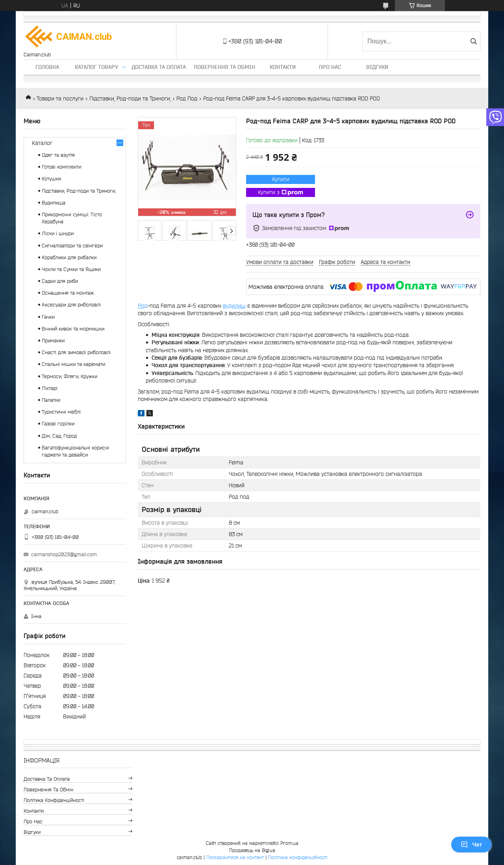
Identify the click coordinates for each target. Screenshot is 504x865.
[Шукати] (473, 41)
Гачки (48, 317)
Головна (47, 67)
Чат (471, 845)
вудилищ (234, 306)
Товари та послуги (60, 98)
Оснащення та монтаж (68, 293)
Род (143, 306)
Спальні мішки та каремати (73, 364)
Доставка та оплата (159, 67)
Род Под (187, 98)
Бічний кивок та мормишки (73, 329)
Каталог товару (96, 67)
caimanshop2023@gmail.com (64, 554)
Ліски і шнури (58, 233)
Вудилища (54, 203)
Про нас (330, 67)
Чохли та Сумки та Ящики (71, 269)
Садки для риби (60, 281)
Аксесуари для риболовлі (71, 305)
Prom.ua (289, 843)
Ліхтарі (50, 388)
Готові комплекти (61, 167)
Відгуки (377, 67)
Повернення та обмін (224, 67)
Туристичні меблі (61, 412)
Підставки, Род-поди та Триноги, (130, 98)
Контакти (283, 67)
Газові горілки (58, 424)
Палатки (51, 400)
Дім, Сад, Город (59, 436)
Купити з (281, 193)
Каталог (42, 143)
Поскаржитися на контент (235, 857)
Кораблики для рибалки (69, 257)
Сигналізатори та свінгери (72, 246)
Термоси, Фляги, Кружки (69, 376)
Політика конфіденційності (54, 800)
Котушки (51, 179)
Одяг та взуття (58, 155)
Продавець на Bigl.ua (252, 850)
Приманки (53, 341)
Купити (281, 179)
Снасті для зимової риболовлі (76, 352)
